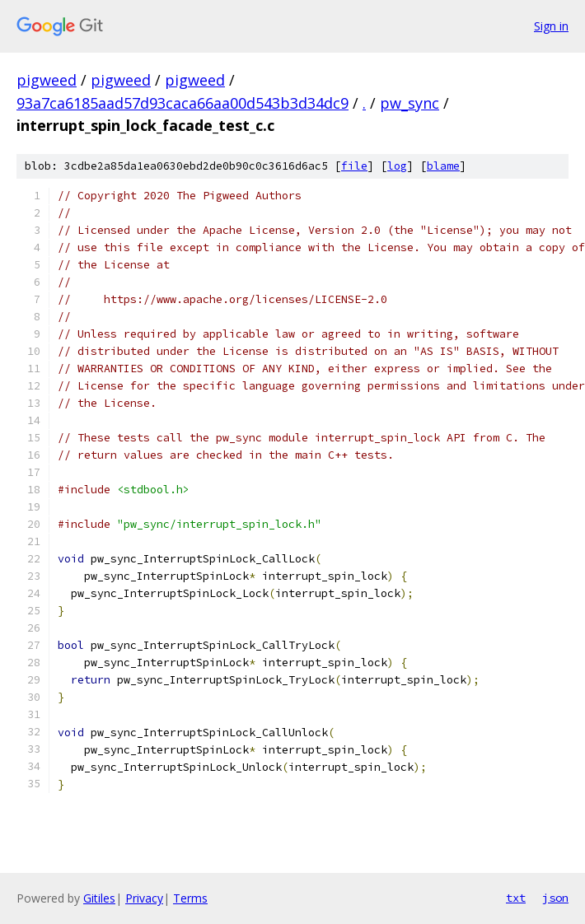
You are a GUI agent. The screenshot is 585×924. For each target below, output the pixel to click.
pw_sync (409, 103)
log (397, 166)
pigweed (47, 80)
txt (516, 898)
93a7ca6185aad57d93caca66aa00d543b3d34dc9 (183, 103)
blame (443, 166)
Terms (190, 898)
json (555, 898)
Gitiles (99, 898)
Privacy (144, 898)
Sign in (551, 26)
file (354, 166)
